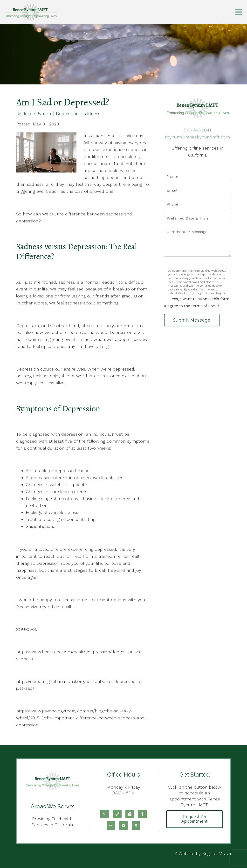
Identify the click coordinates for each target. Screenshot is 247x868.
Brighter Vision (216, 853)
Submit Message (192, 320)
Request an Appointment (195, 819)
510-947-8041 (197, 130)
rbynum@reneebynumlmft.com (197, 137)
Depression (67, 114)
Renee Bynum (37, 114)
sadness (92, 114)
